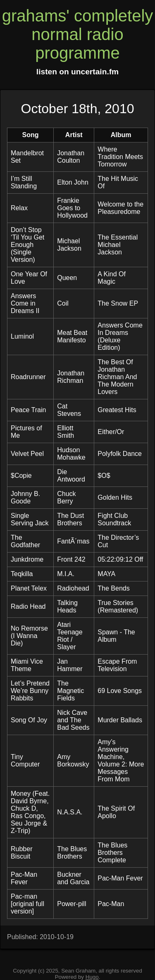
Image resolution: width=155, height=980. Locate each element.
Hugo (92, 977)
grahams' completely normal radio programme (78, 34)
